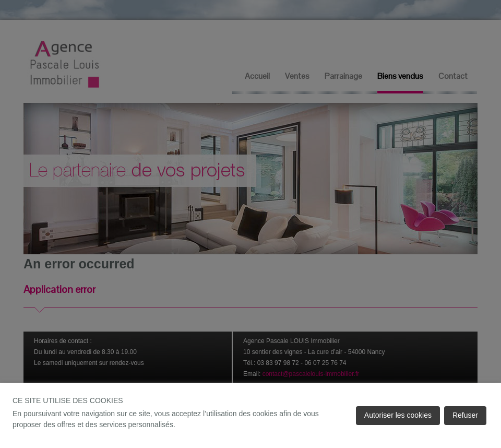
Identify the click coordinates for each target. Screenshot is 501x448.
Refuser (465, 415)
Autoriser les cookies (398, 415)
